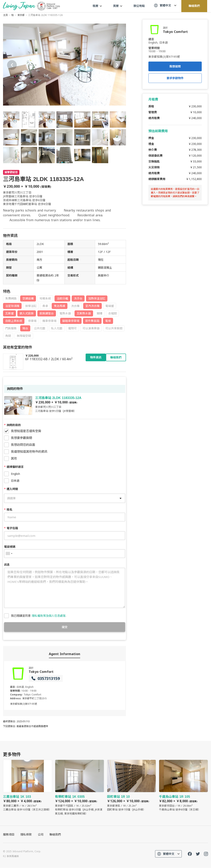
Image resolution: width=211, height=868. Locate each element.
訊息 (7, 565)
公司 (41, 835)
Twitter (198, 854)
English (15, 474)
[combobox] (9, 554)
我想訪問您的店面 (23, 445)
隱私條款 (26, 835)
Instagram (206, 854)
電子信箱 (11, 528)
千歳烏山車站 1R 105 (183, 786)
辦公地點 (139, 6)
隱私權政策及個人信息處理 (49, 616)
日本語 (15, 481)
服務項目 (9, 835)
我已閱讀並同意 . (39, 616)
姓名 (8, 509)
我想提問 (175, 66)
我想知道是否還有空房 (26, 431)
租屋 (97, 6)
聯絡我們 (194, 6)
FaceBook (190, 854)
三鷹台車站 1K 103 (28, 786)
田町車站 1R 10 (132, 786)
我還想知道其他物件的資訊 (29, 451)
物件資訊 (96, 357)
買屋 (118, 6)
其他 (14, 458)
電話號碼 (10, 547)
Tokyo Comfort (41, 672)
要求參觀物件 (175, 78)
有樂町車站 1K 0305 (79, 788)
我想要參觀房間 (22, 438)
